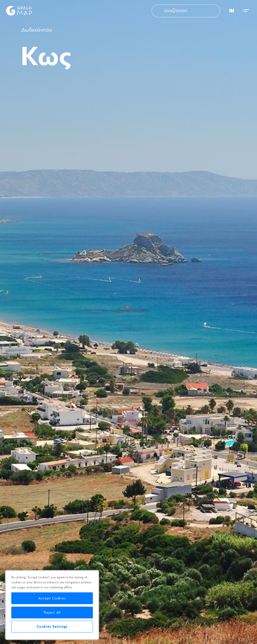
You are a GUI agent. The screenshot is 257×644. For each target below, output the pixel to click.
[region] (52, 605)
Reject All (52, 613)
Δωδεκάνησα (37, 30)
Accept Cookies (52, 598)
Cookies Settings (52, 627)
